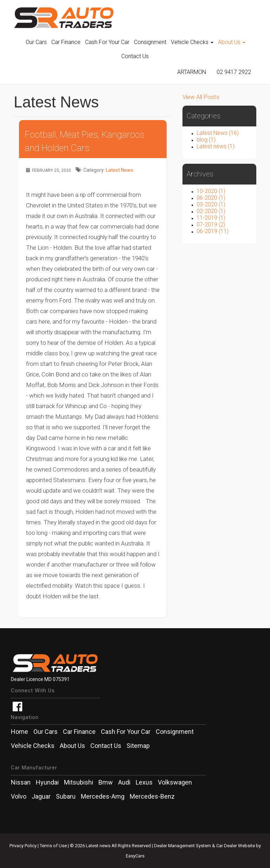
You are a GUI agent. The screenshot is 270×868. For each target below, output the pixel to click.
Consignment (150, 42)
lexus (144, 782)
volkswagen (175, 782)
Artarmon (192, 72)
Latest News (120, 170)
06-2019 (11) (213, 231)
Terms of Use (54, 846)
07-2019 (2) (211, 224)
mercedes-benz (152, 797)
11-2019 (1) (211, 218)
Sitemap (138, 746)
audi (124, 782)
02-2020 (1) (211, 211)
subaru (66, 797)
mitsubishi (79, 782)
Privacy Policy (24, 846)
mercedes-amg (103, 797)
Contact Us (135, 56)
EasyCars (135, 856)
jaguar (41, 797)
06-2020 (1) (211, 198)
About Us (232, 42)
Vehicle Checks (192, 42)
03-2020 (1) (211, 204)
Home (20, 732)
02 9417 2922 (234, 72)
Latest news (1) (216, 146)
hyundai (47, 782)
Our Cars (36, 42)
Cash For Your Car (107, 42)
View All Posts (201, 97)
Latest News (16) (218, 133)
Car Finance (66, 42)
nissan (21, 782)
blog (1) (206, 140)
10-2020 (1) (211, 191)
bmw (106, 782)
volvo (19, 797)
